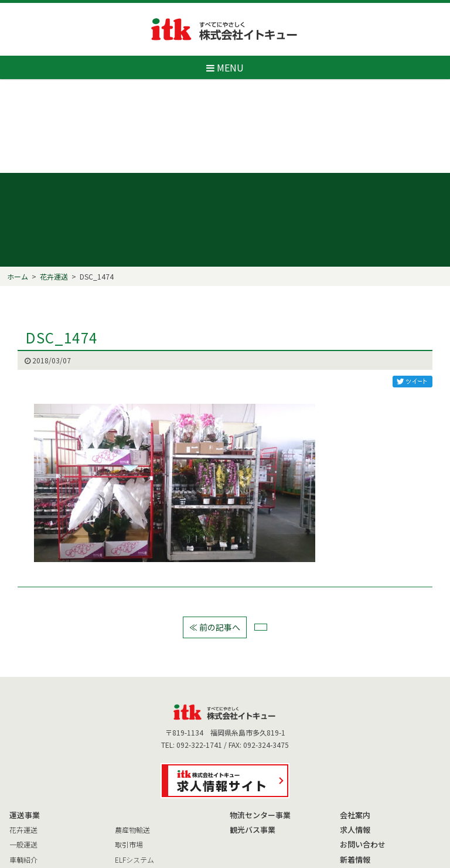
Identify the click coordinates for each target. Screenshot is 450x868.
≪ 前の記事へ (215, 569)
